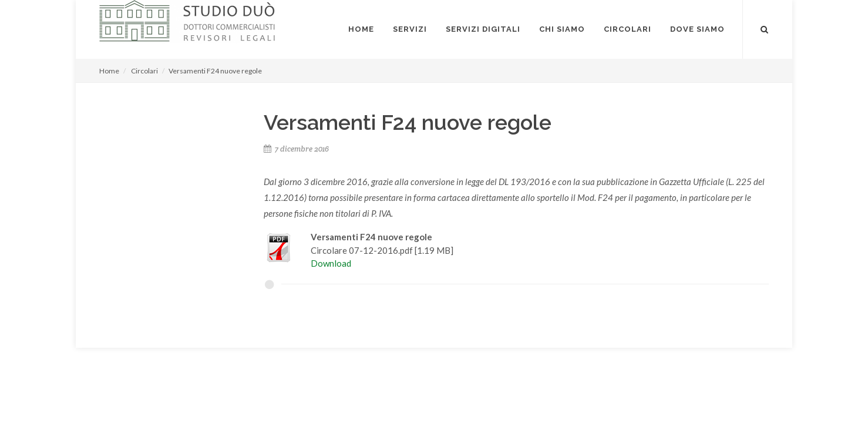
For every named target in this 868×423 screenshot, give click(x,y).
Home (109, 71)
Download (331, 263)
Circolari (144, 71)
